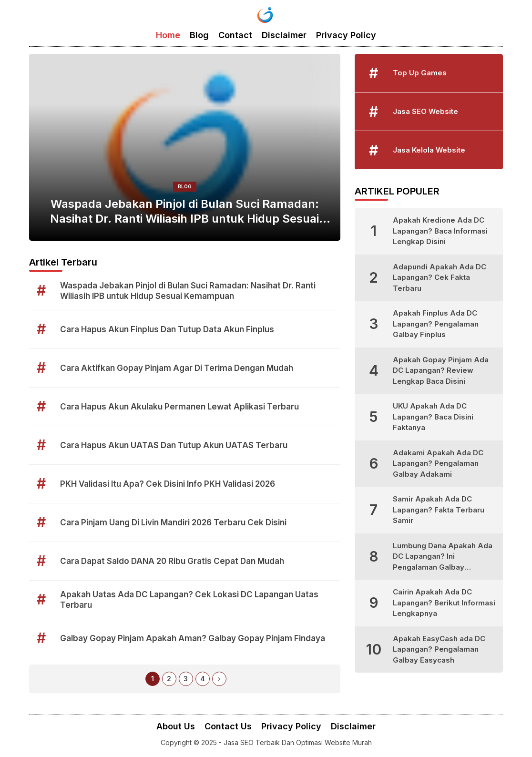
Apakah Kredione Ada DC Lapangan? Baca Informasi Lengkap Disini (440, 231)
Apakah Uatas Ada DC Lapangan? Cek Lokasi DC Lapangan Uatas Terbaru (189, 600)
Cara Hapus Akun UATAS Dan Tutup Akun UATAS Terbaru (174, 445)
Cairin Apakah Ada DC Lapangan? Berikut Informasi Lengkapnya (444, 603)
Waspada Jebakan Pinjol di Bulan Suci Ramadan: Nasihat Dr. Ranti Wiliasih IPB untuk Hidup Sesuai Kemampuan (184, 211)
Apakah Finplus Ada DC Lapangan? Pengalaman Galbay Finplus (436, 324)
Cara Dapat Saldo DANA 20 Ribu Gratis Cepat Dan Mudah (172, 561)
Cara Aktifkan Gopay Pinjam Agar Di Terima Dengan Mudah (177, 368)
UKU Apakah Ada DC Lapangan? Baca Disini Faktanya (433, 417)
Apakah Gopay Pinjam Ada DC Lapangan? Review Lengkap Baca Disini (441, 370)
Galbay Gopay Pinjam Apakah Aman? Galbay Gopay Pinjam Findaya (193, 638)
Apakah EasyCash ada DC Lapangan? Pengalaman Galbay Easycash (439, 649)
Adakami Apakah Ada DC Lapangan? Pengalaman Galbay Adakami (438, 463)
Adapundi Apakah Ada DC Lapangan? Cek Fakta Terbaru (440, 277)
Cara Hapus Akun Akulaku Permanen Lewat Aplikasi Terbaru (179, 407)
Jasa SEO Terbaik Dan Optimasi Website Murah (298, 742)
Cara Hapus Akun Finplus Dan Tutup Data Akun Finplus (167, 329)
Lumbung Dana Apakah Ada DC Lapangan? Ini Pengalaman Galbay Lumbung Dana (443, 557)
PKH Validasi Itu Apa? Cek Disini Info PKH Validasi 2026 (168, 484)
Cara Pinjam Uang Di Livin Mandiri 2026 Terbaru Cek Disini (173, 522)
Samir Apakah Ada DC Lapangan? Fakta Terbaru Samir (439, 510)
